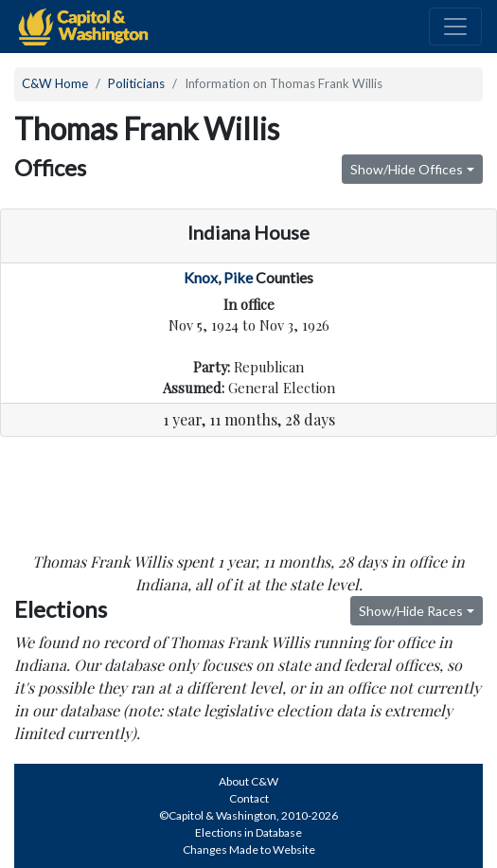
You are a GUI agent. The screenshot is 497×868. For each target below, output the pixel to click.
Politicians (136, 83)
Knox (201, 277)
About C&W (248, 781)
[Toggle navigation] (455, 27)
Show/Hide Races (411, 611)
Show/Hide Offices (407, 169)
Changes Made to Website (249, 850)
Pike (238, 277)
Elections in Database (248, 832)
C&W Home (55, 83)
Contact (249, 798)
